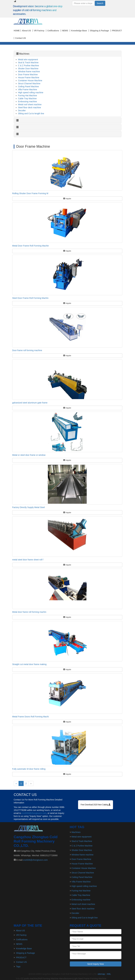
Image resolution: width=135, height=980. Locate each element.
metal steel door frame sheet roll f (28, 560)
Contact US (21, 38)
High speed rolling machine (31, 92)
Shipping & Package (99, 31)
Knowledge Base (79, 31)
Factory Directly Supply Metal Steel (29, 507)
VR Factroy (39, 31)
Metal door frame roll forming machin (29, 612)
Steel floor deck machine (30, 107)
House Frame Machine (29, 78)
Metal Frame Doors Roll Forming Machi (30, 717)
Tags (18, 967)
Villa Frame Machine (28, 89)
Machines (24, 54)
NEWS (65, 31)
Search (100, 3)
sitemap (101, 974)
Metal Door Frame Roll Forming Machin (31, 246)
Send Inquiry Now (96, 964)
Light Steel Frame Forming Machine (90, 979)
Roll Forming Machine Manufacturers (55, 979)
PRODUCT (117, 31)
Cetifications (53, 31)
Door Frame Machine (28, 75)
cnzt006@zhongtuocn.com (34, 813)
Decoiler (22, 110)
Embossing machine (28, 101)
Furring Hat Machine (28, 95)
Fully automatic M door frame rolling (29, 769)
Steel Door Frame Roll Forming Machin (30, 298)
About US (26, 31)
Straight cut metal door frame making (29, 664)
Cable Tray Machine (27, 98)
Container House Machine (30, 81)
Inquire (67, 199)
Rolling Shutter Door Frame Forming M (30, 193)
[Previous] (16, 783)
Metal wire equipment (28, 60)
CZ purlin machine (29, 979)
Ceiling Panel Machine (28, 87)
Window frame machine (29, 72)
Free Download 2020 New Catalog (96, 805)
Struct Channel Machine (29, 84)
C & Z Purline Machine (29, 66)
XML (109, 974)
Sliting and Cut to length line (31, 113)
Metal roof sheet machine (30, 104)
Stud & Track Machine (28, 63)
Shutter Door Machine (28, 69)
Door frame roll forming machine (27, 350)
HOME (17, 31)
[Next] (31, 783)
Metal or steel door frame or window (29, 455)
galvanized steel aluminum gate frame (30, 403)
